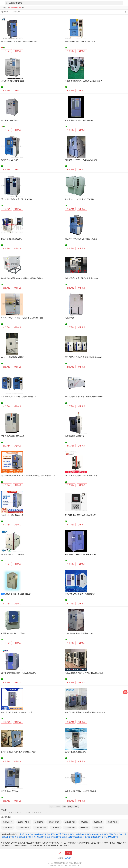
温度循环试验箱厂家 (23, 837)
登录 (59, 853)
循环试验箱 (39, 822)
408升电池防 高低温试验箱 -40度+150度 (17, 712)
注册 (69, 853)
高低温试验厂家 (68, 837)
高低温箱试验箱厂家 (101, 834)
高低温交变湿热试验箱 (10, 120)
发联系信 (6, 51)
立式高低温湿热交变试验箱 (76, 752)
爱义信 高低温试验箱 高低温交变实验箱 (16, 199)
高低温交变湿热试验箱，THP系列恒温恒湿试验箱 (84, 673)
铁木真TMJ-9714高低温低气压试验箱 (79, 199)
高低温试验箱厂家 (54, 834)
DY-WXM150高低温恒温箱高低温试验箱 (80, 515)
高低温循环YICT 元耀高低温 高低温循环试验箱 (19, 42)
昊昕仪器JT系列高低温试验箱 (13, 436)
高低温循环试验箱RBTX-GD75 (13, 81)
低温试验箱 (98, 822)
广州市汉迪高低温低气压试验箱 (13, 633)
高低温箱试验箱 (40, 828)
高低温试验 (84, 822)
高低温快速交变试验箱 (10, 791)
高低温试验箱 (70, 318)
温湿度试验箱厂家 (54, 837)
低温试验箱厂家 (68, 834)
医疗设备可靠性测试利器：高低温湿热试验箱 (19, 673)
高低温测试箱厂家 (39, 837)
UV (43, 813)
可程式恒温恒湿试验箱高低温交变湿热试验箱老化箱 (85, 712)
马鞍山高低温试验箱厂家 (75, 436)
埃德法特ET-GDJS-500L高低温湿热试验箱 (81, 160)
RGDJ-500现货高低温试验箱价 (13, 357)
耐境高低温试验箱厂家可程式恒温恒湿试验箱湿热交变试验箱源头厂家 (28, 476)
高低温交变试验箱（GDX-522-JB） (19, 594)
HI (18, 813)
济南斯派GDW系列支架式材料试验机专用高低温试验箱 (22, 278)
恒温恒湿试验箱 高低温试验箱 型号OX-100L (82, 278)
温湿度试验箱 (8, 828)
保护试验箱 (84, 828)
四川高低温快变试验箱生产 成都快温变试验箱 (19, 752)
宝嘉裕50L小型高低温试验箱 (12, 515)
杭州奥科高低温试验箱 (10, 160)
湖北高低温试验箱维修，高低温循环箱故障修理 (83, 81)
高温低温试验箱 (24, 828)
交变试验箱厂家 (40, 834)
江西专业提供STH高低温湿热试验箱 (79, 120)
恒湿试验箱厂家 (27, 834)
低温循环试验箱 (24, 822)
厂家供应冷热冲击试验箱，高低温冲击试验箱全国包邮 (22, 318)
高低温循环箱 (8, 822)
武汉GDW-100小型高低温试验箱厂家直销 (81, 239)
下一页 (70, 807)
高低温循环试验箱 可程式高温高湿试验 (80, 42)
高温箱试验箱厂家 (111, 837)
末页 (77, 807)
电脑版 (68, 858)
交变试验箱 (56, 828)
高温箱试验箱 (70, 828)
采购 (125, 692)
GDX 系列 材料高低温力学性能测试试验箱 (81, 476)
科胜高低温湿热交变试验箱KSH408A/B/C (81, 555)
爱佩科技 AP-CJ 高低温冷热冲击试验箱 (80, 594)
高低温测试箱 (70, 822)
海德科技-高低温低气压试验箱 (13, 555)
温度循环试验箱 (54, 822)
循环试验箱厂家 (97, 837)
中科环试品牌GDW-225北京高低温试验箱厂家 (19, 397)
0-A (2, 813)
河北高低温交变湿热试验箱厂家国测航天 (81, 791)
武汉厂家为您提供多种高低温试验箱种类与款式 (83, 357)
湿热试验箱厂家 (116, 834)
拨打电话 (18, 51)
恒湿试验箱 (98, 828)
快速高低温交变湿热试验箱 (12, 239)
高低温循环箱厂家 (83, 837)
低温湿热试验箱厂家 (84, 834)
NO (29, 813)
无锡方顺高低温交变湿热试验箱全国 (79, 633)
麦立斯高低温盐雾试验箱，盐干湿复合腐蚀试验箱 (84, 397)
